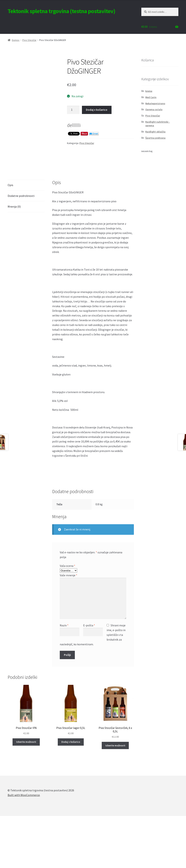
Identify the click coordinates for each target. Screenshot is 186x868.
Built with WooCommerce (24, 847)
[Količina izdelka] (73, 110)
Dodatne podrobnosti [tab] (21, 248)
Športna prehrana (155, 138)
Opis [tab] (10, 237)
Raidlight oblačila (155, 132)
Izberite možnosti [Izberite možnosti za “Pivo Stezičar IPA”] (26, 794)
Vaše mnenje (68, 627)
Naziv (64, 677)
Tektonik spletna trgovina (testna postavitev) (61, 11)
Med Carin (151, 97)
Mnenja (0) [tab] (14, 259)
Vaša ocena (67, 618)
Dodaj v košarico (97, 110)
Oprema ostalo (154, 109)
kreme (149, 91)
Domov (16, 40)
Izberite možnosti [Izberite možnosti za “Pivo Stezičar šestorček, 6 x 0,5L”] (115, 798)
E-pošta (89, 677)
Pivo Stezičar (29, 40)
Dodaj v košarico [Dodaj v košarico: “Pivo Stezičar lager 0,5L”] (71, 794)
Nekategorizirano (155, 103)
